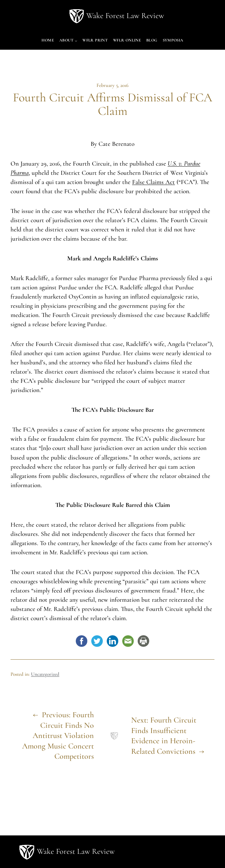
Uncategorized (45, 674)
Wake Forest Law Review (125, 16)
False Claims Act (154, 182)
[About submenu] (76, 41)
